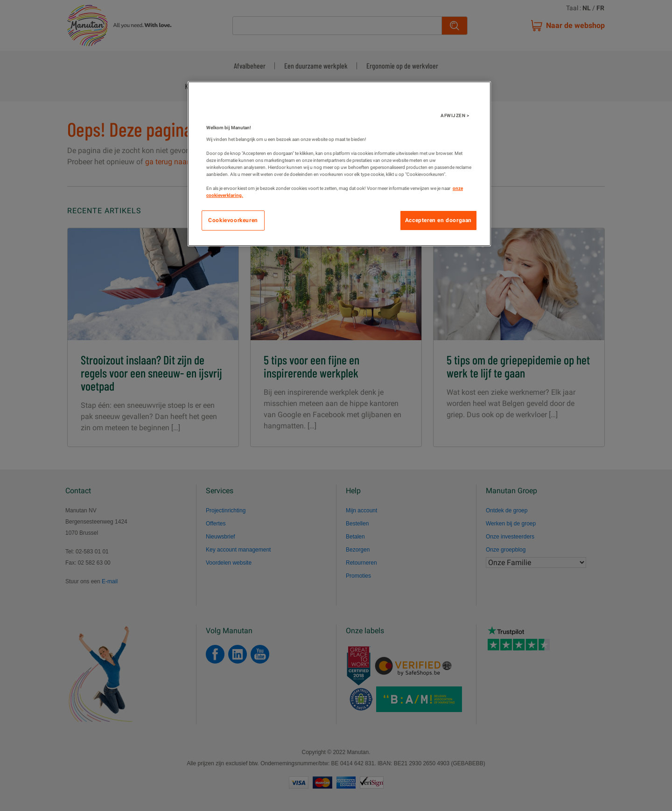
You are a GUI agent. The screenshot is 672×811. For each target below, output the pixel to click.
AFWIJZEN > (455, 115)
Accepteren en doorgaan (438, 220)
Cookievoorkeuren (233, 220)
